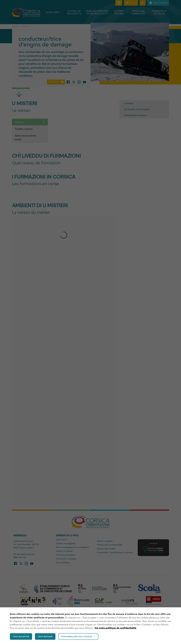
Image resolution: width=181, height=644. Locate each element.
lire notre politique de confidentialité (116, 628)
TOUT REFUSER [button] (46, 637)
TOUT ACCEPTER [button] (21, 637)
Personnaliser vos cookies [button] (78, 637)
